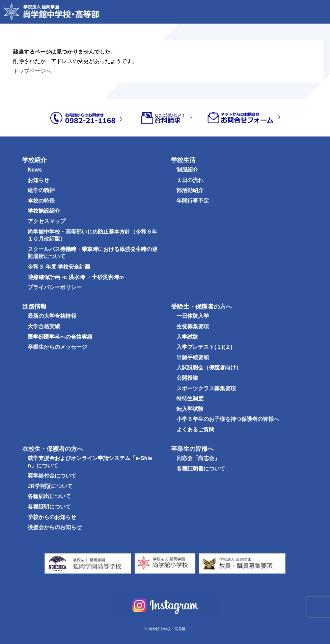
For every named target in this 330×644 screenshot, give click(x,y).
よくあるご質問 (195, 430)
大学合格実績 (44, 326)
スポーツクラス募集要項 (206, 388)
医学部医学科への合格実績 (60, 337)
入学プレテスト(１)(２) (204, 347)
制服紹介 (187, 170)
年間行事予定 (193, 201)
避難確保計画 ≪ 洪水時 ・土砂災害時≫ (76, 277)
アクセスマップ (47, 221)
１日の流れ (190, 180)
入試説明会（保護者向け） (209, 367)
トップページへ (32, 71)
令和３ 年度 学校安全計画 (59, 267)
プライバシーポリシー (55, 287)
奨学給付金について (52, 476)
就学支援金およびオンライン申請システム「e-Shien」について (90, 462)
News (35, 170)
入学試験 (187, 337)
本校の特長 (41, 201)
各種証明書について (201, 469)
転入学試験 (190, 409)
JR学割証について (50, 486)
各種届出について (49, 496)
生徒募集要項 (193, 326)
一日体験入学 (193, 316)
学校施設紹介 (44, 211)
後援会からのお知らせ (55, 527)
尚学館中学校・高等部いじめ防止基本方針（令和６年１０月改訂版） (92, 235)
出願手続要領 (193, 357)
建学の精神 (41, 190)
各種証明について (49, 507)
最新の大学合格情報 (52, 316)
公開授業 (187, 378)
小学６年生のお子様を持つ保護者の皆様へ (228, 419)
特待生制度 (190, 398)
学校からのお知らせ (52, 517)
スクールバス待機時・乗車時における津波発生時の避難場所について (92, 253)
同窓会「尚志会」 (198, 458)
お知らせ (38, 180)
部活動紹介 (190, 190)
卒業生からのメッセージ (57, 347)
